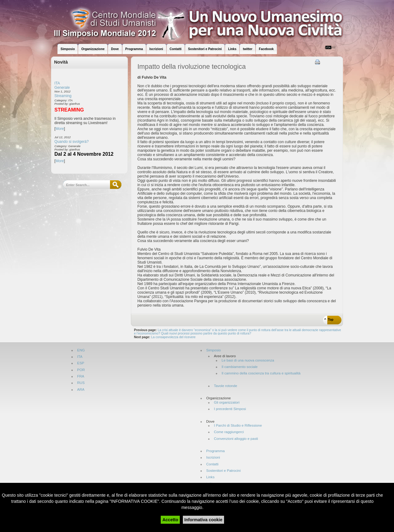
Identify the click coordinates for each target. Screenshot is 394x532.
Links (210, 477)
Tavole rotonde (226, 386)
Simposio (213, 350)
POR (81, 370)
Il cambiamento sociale (240, 367)
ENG (81, 350)
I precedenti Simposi (230, 409)
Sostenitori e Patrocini (223, 471)
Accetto (170, 520)
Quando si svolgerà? (72, 142)
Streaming (63, 96)
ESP (81, 363)
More (60, 129)
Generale (62, 88)
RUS (81, 383)
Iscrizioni (213, 458)
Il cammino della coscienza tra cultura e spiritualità (261, 373)
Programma (215, 451)
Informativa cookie (203, 520)
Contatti (212, 464)
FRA (81, 376)
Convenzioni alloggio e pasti (236, 439)
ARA (81, 390)
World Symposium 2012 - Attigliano (203, 22)
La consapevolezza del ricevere (174, 337)
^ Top (329, 320)
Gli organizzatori (227, 403)
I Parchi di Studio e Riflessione (238, 426)
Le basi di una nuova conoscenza (248, 360)
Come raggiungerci (229, 432)
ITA (57, 83)
